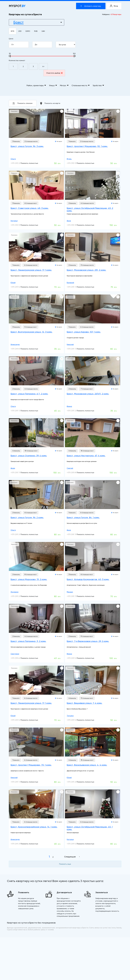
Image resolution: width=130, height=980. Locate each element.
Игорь (69, 159)
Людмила (15, 592)
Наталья (14, 221)
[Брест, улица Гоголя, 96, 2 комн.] (36, 495)
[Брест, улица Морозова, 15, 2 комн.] (36, 556)
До (43, 45)
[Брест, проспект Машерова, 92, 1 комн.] (93, 123)
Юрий (13, 283)
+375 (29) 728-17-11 (74, 349)
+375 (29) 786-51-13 (75, 534)
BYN (13, 31)
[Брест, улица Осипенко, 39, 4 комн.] (36, 433)
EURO (28, 31)
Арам (13, 468)
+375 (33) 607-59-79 (19, 658)
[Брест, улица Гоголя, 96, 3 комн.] (36, 123)
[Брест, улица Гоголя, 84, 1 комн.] (93, 495)
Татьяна (70, 716)
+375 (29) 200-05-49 (19, 163)
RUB (36, 31)
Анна (69, 221)
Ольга (13, 159)
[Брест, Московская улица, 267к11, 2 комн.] (93, 371)
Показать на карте (50, 103)
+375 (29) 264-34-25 (75, 782)
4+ (43, 66)
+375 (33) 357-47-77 (75, 225)
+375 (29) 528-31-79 (75, 844)
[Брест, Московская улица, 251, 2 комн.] (93, 247)
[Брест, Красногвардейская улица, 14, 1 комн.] (36, 804)
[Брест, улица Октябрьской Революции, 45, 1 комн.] (93, 804)
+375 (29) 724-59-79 (75, 287)
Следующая (70, 857)
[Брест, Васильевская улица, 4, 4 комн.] (93, 742)
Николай (70, 344)
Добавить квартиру (91, 6)
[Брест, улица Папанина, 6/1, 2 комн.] (36, 371)
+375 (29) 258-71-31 (18, 844)
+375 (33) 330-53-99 (19, 225)
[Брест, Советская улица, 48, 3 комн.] (36, 185)
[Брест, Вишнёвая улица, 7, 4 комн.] (93, 680)
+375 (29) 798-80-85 (75, 596)
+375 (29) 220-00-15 (75, 411)
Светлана (15, 654)
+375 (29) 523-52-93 (19, 287)
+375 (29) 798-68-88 (19, 473)
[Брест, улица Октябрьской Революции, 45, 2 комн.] (93, 185)
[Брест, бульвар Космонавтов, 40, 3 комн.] (93, 556)
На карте (59, 141)
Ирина (69, 406)
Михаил (70, 592)
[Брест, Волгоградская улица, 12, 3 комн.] (36, 309)
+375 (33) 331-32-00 (75, 163)
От (20, 45)
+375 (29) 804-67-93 (75, 473)
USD (20, 31)
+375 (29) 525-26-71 (75, 720)
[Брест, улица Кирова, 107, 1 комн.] (93, 309)
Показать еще (65, 864)
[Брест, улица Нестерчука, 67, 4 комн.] (93, 433)
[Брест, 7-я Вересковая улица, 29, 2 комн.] (93, 618)
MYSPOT (17, 6)
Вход (114, 6)
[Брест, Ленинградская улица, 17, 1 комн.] (36, 247)
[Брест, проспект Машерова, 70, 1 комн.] (36, 742)
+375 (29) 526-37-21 (75, 658)
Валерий (70, 283)
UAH (43, 31)
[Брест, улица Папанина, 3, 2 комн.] (36, 618)
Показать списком (23, 103)
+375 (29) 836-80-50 (19, 349)
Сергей (70, 468)
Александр (15, 344)
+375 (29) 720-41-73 (19, 411)
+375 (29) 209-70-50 (19, 596)
